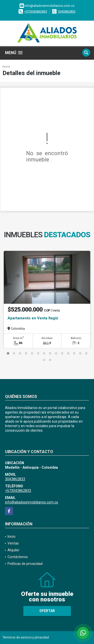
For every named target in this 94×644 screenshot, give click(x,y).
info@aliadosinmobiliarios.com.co (32, 502)
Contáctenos (18, 557)
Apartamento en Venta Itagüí (33, 318)
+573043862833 (36, 11)
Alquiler (14, 550)
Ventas (13, 543)
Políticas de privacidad (25, 564)
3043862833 (67, 11)
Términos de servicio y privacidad (26, 637)
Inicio (6, 67)
